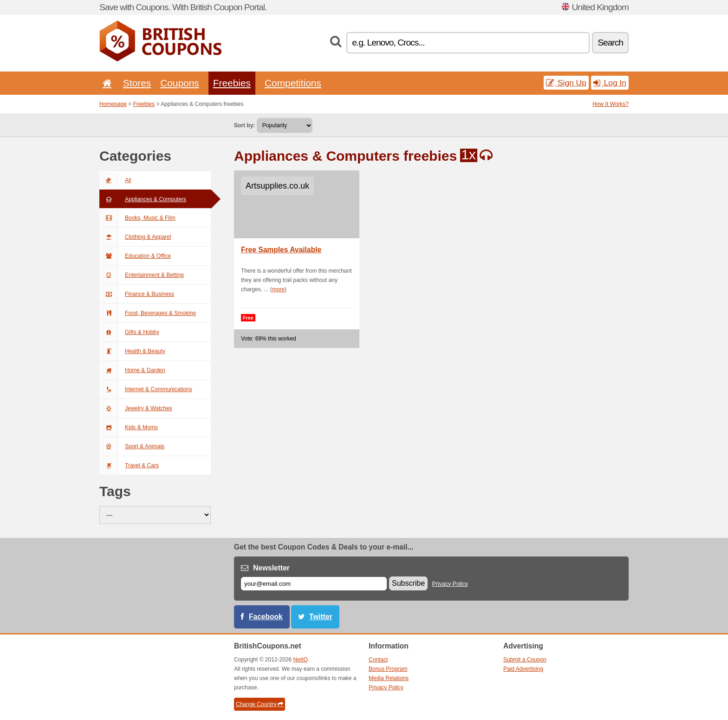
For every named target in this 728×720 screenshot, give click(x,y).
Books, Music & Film (137, 218)
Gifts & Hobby (129, 332)
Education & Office (135, 256)
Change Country (260, 704)
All (115, 180)
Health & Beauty (132, 351)
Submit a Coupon (525, 660)
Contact (378, 660)
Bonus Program (388, 669)
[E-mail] (314, 584)
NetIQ (301, 660)
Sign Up (566, 83)
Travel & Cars (129, 465)
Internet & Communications (146, 389)
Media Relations (389, 678)
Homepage (113, 104)
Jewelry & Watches (136, 408)
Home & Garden (132, 370)
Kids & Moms (129, 427)
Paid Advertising (523, 669)
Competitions (293, 83)
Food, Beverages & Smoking (148, 313)
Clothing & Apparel (135, 237)
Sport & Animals (132, 446)
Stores (137, 83)
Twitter (321, 617)
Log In (610, 83)
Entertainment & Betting (142, 275)
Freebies (232, 83)
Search (610, 43)
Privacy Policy (450, 584)
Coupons (180, 83)
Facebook (266, 617)
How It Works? (611, 104)
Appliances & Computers (143, 199)
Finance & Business (137, 294)
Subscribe (408, 583)
